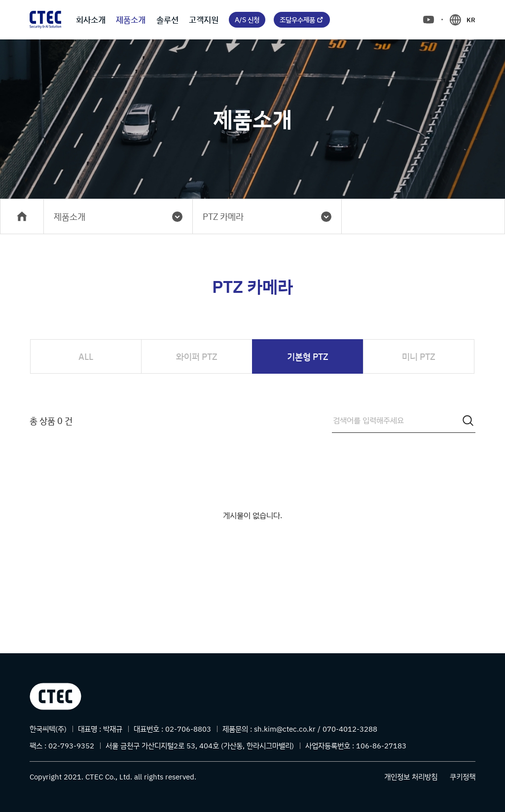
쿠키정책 (463, 777)
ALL (86, 356)
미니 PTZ (419, 356)
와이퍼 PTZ (197, 356)
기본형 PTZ (308, 356)
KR (471, 20)
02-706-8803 (188, 729)
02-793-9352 (71, 746)
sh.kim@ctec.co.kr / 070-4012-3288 (316, 729)
